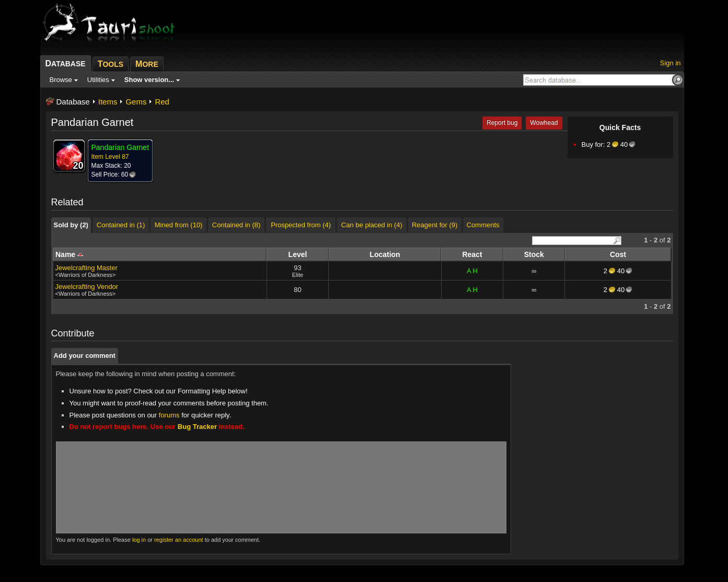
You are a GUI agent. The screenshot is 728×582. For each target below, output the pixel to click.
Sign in (671, 63)
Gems (136, 102)
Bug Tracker (197, 427)
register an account (179, 540)
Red (162, 102)
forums (169, 415)
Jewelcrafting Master (86, 268)
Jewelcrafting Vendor (87, 287)
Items (108, 102)
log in (139, 540)
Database (73, 102)
